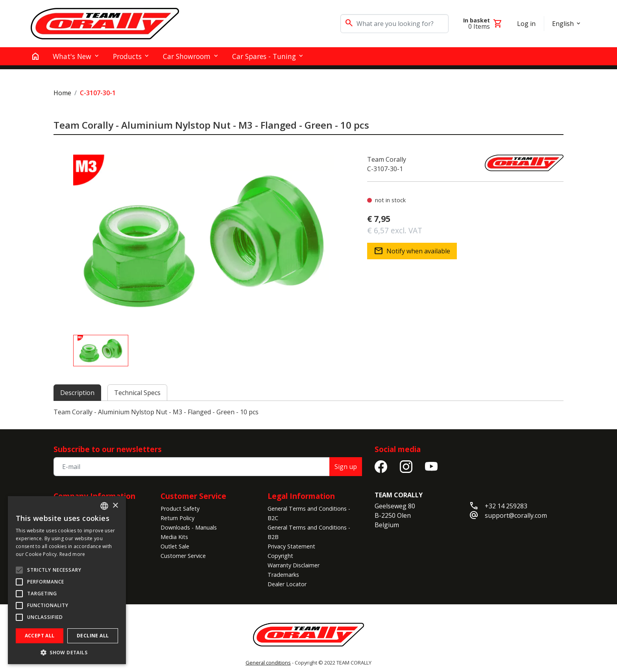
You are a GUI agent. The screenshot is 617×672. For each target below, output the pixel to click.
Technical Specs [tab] (137, 393)
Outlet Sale (175, 546)
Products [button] (127, 56)
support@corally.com (516, 515)
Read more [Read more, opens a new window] (72, 554)
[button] (67, 652)
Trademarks (283, 575)
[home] (35, 56)
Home (62, 93)
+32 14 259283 (506, 506)
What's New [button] (72, 56)
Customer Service (193, 496)
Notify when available (412, 251)
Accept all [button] (40, 636)
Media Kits (174, 537)
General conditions (268, 663)
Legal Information (301, 496)
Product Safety (180, 509)
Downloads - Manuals (189, 527)
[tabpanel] (308, 412)
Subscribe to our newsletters (108, 449)
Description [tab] (77, 393)
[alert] (67, 580)
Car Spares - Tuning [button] (264, 56)
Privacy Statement (291, 546)
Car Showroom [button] (187, 56)
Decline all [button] (93, 636)
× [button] (115, 506)
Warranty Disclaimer (294, 565)
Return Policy (177, 518)
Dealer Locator (287, 584)
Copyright (280, 556)
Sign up (346, 467)
